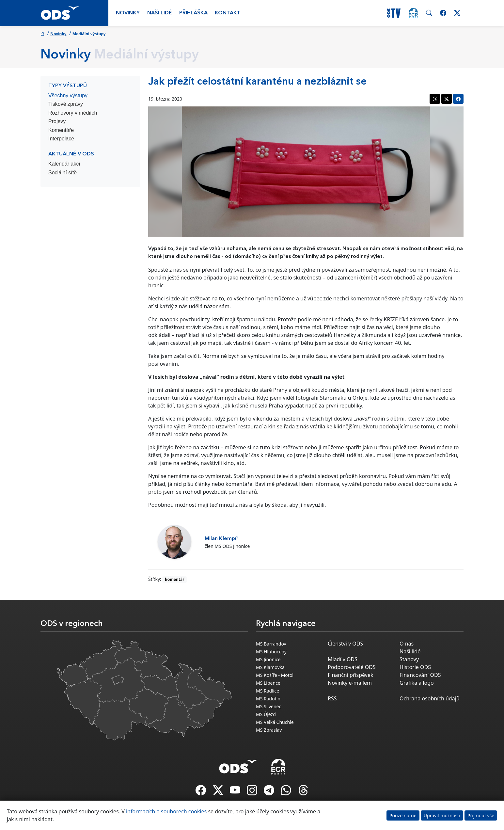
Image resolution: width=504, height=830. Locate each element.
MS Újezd (266, 714)
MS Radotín (268, 699)
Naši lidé (160, 13)
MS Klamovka (270, 667)
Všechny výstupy (68, 96)
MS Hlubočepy (271, 652)
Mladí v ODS (343, 659)
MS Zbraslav (269, 730)
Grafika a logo (417, 683)
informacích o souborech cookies (166, 811)
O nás (407, 644)
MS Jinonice (268, 659)
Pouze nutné (403, 815)
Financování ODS (420, 675)
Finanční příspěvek (351, 675)
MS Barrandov (271, 644)
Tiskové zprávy (66, 104)
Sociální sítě (63, 173)
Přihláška (193, 13)
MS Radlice (268, 691)
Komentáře (61, 130)
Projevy (57, 121)
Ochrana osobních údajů (430, 698)
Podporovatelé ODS (352, 667)
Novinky (128, 13)
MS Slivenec (268, 706)
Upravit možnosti (442, 815)
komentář (174, 579)
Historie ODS (415, 667)
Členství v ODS (345, 644)
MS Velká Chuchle (275, 722)
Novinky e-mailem (350, 683)
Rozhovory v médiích (73, 113)
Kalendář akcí (64, 164)
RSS (332, 698)
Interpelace (61, 139)
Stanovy (409, 659)
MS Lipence (268, 683)
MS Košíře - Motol (275, 675)
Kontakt (228, 13)
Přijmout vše (481, 815)
